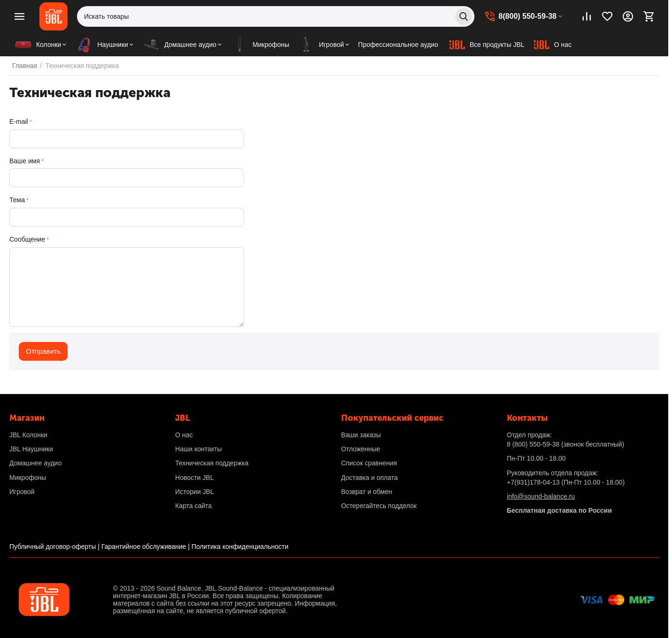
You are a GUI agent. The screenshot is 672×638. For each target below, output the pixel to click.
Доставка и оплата (370, 478)
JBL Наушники (31, 449)
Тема (17, 200)
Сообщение (27, 239)
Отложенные (361, 449)
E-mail (19, 122)
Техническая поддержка (212, 463)
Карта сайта (193, 506)
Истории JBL (195, 492)
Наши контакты (198, 449)
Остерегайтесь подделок (379, 506)
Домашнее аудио (35, 463)
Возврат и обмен (367, 492)
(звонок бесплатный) (565, 444)
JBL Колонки (28, 435)
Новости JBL (194, 478)
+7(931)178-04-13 (533, 482)
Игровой (22, 492)
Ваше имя (25, 161)
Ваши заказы (361, 435)
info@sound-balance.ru (541, 496)
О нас (184, 435)
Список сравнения (369, 463)
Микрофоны (28, 478)
